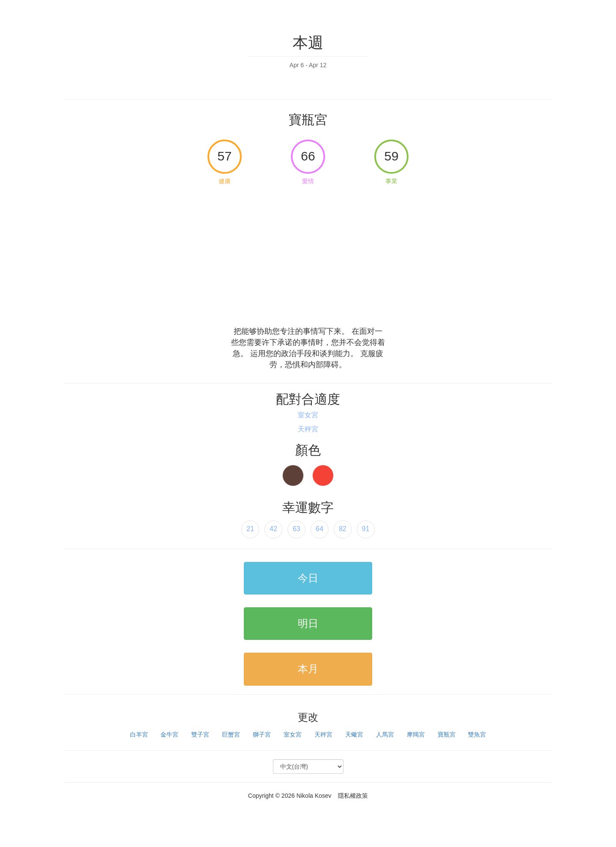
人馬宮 (385, 734)
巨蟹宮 (231, 734)
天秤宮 (323, 734)
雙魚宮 (477, 734)
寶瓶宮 (447, 734)
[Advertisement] (308, 253)
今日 (308, 578)
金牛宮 (169, 734)
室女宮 (293, 734)
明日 (308, 623)
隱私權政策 (353, 796)
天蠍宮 (354, 734)
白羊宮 (139, 734)
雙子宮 (200, 734)
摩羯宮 (416, 734)
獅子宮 (262, 734)
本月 (308, 669)
